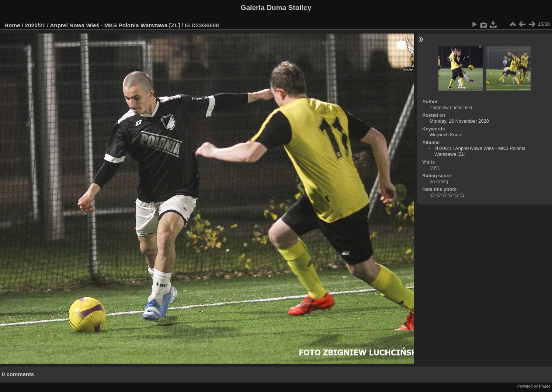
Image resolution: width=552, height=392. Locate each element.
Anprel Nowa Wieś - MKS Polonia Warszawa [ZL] (115, 25)
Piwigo (545, 386)
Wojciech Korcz (446, 135)
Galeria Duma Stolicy (276, 8)
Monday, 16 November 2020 (459, 121)
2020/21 (35, 25)
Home (12, 25)
